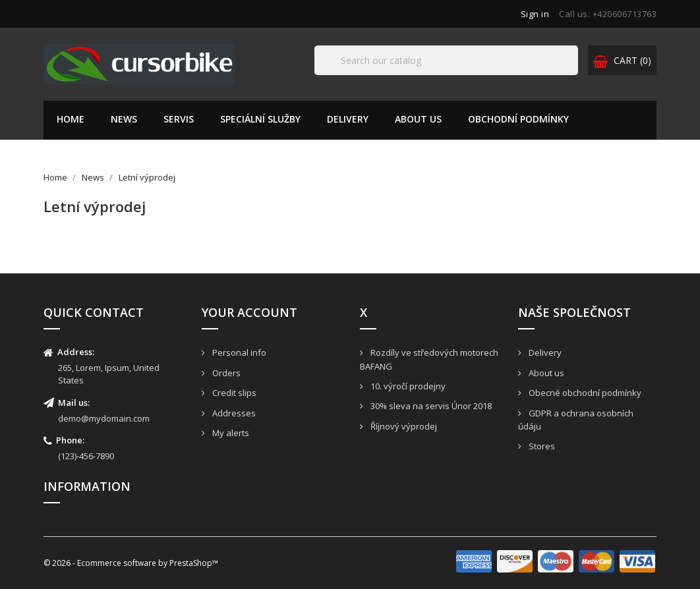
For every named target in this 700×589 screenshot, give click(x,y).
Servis (179, 119)
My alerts (230, 433)
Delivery (348, 119)
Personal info (238, 352)
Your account (249, 312)
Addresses (233, 413)
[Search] (446, 60)
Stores (541, 446)
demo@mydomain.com (104, 418)
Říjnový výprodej (403, 426)
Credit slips (233, 393)
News (124, 119)
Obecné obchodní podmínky (584, 393)
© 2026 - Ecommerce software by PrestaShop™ (131, 563)
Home (71, 119)
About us (418, 119)
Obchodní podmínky (518, 119)
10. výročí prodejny (407, 386)
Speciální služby (260, 119)
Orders (225, 373)
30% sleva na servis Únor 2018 (430, 406)
